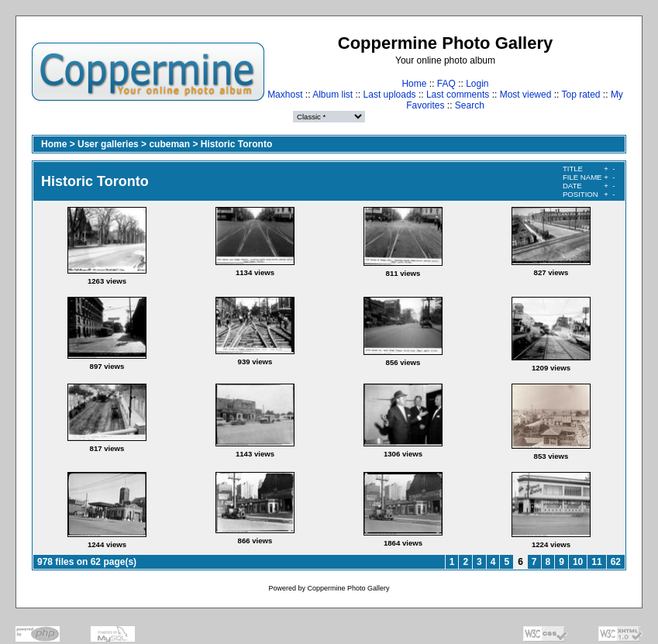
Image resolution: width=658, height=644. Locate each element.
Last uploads (390, 95)
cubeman (169, 144)
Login (477, 84)
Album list (332, 95)
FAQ (446, 84)
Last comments (458, 95)
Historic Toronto (236, 144)
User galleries (108, 144)
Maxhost (285, 95)
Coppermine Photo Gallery (348, 588)
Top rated (580, 95)
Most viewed (526, 95)
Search (470, 105)
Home (414, 84)
